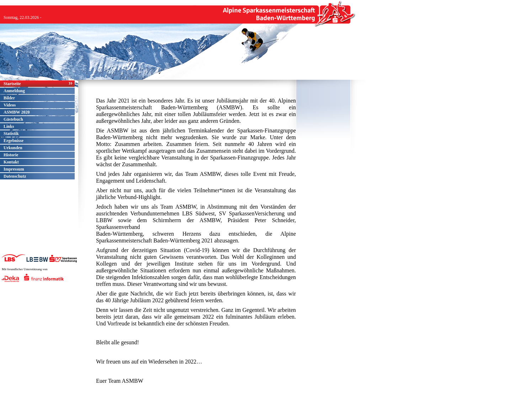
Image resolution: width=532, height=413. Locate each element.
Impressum (14, 169)
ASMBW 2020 (17, 112)
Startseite (12, 84)
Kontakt (11, 162)
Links (9, 126)
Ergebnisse (14, 141)
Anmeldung (14, 91)
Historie (11, 155)
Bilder (9, 98)
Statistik (11, 134)
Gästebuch (13, 119)
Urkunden (13, 148)
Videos (10, 105)
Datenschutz (15, 176)
